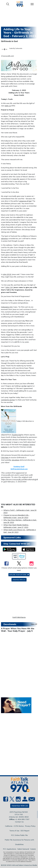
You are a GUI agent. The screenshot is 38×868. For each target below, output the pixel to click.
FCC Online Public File (19, 835)
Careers (33, 849)
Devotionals (10, 624)
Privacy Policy (30, 826)
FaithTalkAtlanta (19, 617)
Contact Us (19, 822)
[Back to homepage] (20, 4)
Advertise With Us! (19, 580)
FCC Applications (10, 849)
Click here (5, 458)
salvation (5, 238)
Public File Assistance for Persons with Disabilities (19, 842)
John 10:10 (7, 274)
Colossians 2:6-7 (7, 307)
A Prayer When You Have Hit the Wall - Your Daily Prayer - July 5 (18, 630)
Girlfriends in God (9, 41)
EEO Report (25, 831)
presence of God (25, 201)
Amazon (26, 444)
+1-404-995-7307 (22, 819)
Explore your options (19, 575)
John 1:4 (8, 106)
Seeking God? (19, 466)
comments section (8, 400)
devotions (16, 460)
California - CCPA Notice (14, 826)
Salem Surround (23, 849)
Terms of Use (14, 831)
